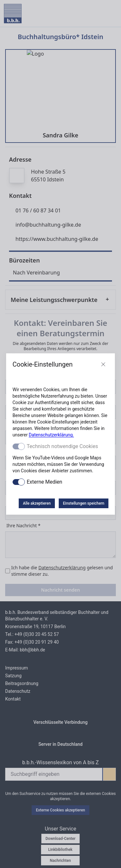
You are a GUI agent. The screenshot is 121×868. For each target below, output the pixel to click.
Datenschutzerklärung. (51, 435)
